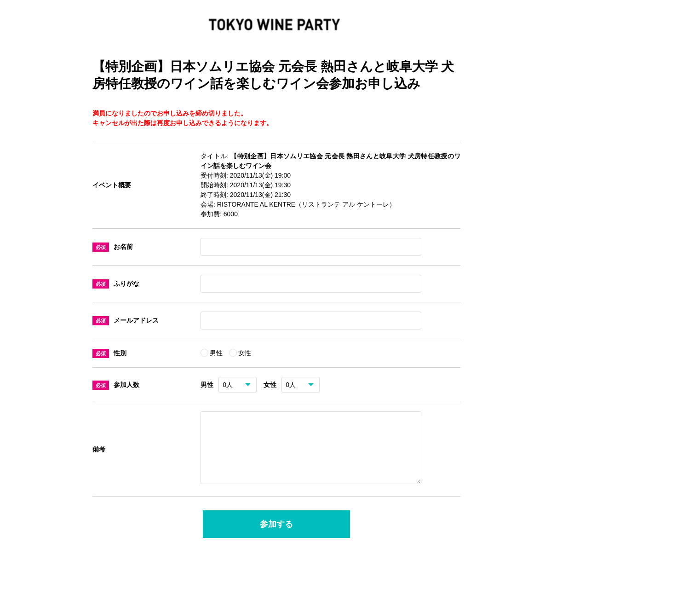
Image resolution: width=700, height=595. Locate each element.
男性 (217, 353)
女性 (245, 353)
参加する (276, 535)
